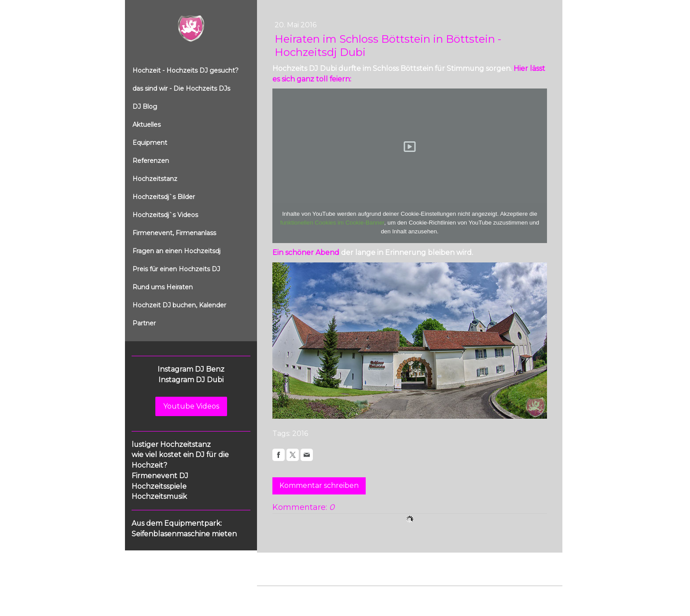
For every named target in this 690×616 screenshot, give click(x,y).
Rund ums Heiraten (163, 287)
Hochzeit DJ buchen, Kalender (179, 305)
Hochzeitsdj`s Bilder (164, 197)
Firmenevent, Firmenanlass (174, 233)
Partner (144, 323)
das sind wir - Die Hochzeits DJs (181, 89)
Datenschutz (311, 595)
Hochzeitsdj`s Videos (165, 215)
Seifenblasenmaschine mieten (184, 534)
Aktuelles (147, 125)
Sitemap (397, 595)
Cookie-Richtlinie (357, 595)
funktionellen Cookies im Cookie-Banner (332, 223)
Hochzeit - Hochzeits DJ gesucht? (185, 70)
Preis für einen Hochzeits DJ (176, 269)
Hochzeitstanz (155, 179)
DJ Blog (145, 107)
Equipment (150, 143)
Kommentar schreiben (319, 485)
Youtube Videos (191, 406)
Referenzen (151, 161)
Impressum (273, 595)
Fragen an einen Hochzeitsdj (176, 251)
